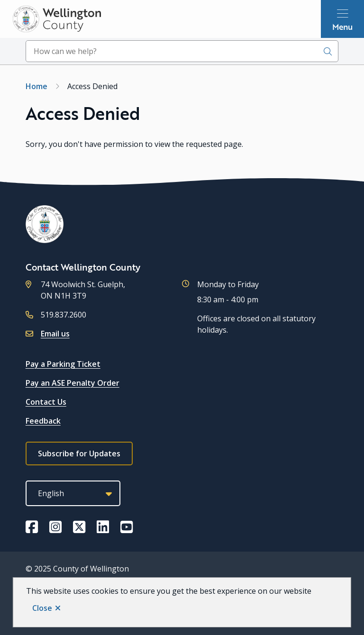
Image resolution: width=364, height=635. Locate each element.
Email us (55, 334)
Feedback (43, 421)
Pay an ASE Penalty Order (73, 383)
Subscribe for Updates (79, 454)
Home (36, 86)
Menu (342, 27)
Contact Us (46, 402)
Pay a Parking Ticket (63, 364)
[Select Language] (73, 493)
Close (42, 608)
